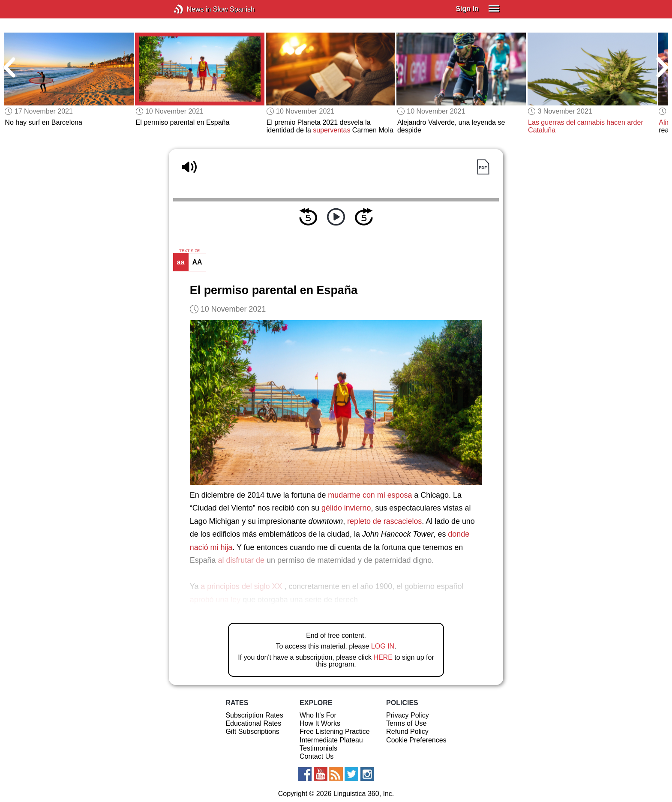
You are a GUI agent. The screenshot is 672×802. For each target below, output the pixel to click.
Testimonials (318, 748)
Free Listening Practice (335, 731)
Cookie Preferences (416, 740)
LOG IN (383, 646)
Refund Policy (407, 731)
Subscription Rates (254, 715)
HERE (383, 657)
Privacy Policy (408, 715)
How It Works (320, 723)
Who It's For (318, 715)
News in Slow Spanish (191, 9)
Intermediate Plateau (331, 740)
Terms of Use (406, 723)
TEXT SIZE (189, 251)
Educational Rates (253, 723)
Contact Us (316, 756)
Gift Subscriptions (252, 731)
